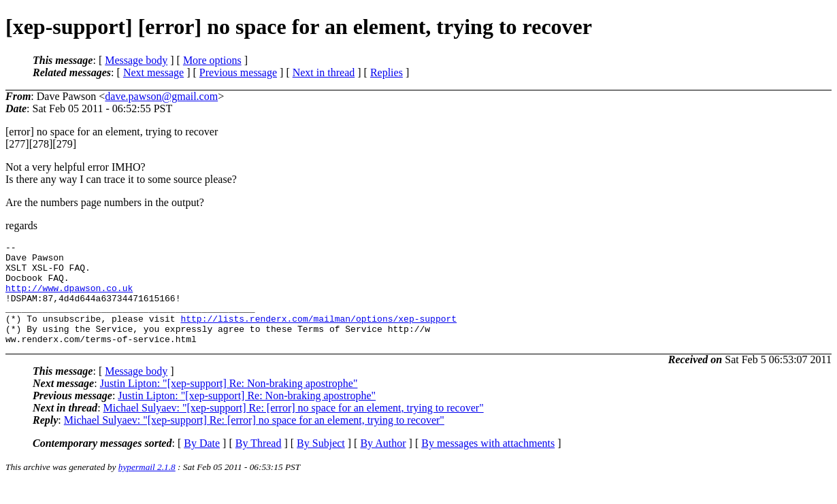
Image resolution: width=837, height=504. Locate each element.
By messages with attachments (488, 464)
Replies (387, 72)
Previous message (238, 72)
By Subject (321, 464)
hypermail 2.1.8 (147, 487)
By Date (202, 464)
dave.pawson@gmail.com (161, 96)
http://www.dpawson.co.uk (69, 298)
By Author (383, 464)
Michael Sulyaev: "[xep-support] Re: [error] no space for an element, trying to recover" (294, 428)
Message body (136, 60)
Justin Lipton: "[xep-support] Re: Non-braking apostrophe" (229, 404)
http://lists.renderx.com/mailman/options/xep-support (318, 335)
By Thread (259, 464)
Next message (153, 72)
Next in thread (324, 72)
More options (212, 60)
